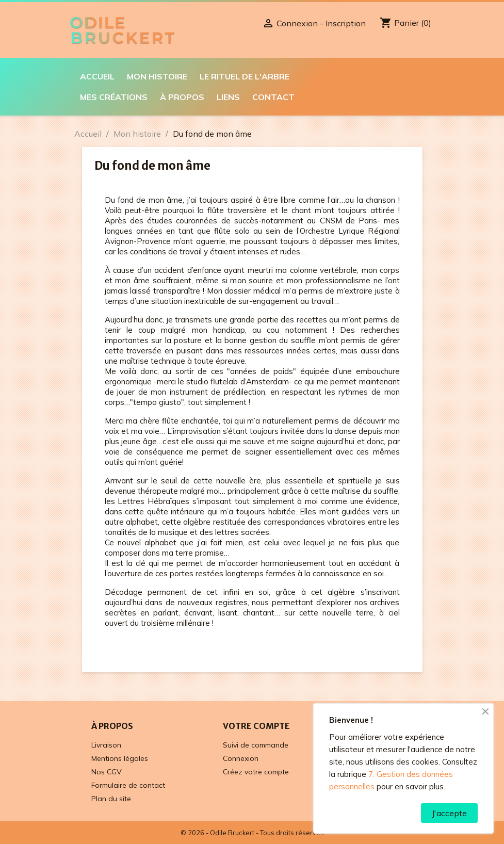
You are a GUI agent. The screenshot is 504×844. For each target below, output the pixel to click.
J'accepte (449, 813)
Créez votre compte (256, 772)
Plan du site (111, 799)
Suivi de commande (256, 745)
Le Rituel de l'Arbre (245, 76)
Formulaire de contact (128, 785)
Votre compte (256, 726)
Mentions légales (120, 758)
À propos (182, 97)
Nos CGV (107, 772)
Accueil (97, 76)
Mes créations (114, 97)
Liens (228, 97)
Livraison (106, 745)
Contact (273, 97)
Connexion (241, 758)
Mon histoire (157, 76)
